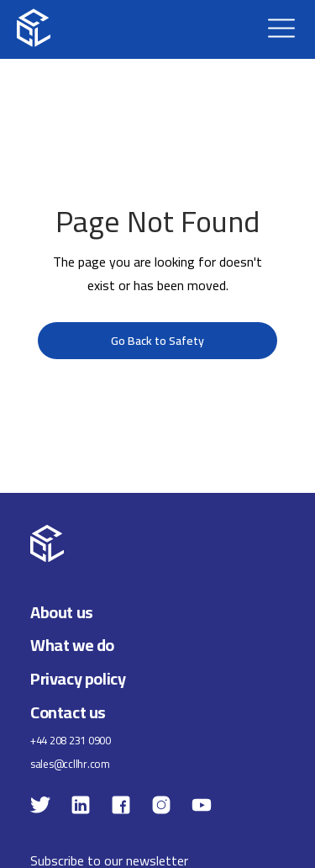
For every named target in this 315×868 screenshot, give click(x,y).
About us (62, 612)
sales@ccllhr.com (70, 764)
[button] (281, 28)
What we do (72, 645)
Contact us (68, 712)
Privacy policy (78, 678)
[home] (34, 27)
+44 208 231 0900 (71, 741)
